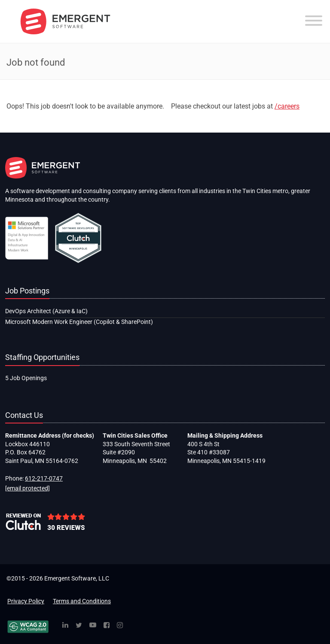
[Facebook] (107, 626)
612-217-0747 (44, 478)
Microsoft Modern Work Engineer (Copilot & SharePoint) (79, 322)
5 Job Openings (26, 378)
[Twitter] (79, 626)
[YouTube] (93, 626)
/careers (287, 106)
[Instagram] (120, 626)
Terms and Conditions (82, 601)
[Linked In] (65, 626)
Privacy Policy (26, 601)
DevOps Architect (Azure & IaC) (46, 311)
